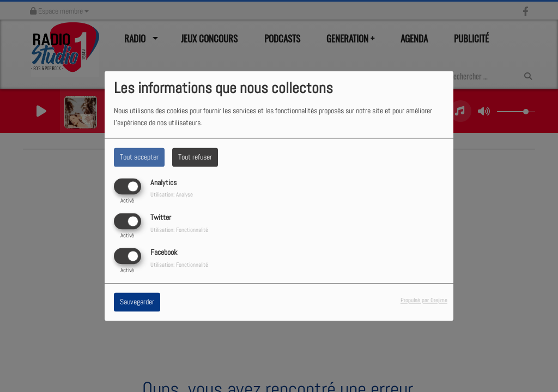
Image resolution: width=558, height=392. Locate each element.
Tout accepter (139, 157)
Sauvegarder (137, 302)
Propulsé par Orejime (424, 301)
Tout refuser (195, 157)
